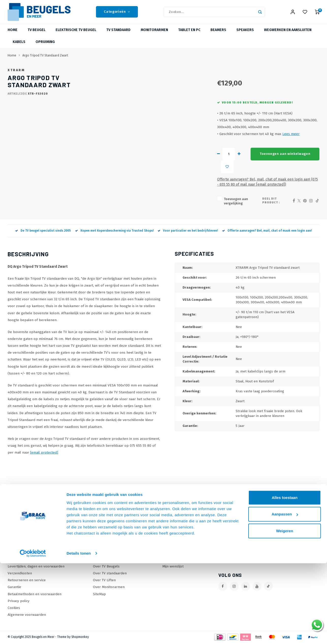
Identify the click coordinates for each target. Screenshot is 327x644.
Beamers (218, 34)
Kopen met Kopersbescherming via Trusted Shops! (114, 227)
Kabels (19, 46)
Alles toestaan (285, 539)
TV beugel (37, 34)
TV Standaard (118, 34)
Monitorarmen (154, 34)
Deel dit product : (272, 199)
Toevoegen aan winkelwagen (219, 172)
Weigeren (284, 572)
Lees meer (221, 152)
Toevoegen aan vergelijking (176, 199)
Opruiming (45, 46)
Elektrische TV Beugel (76, 34)
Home (13, 34)
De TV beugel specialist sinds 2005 (43, 227)
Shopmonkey (80, 633)
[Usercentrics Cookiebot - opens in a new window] (33, 595)
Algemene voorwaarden (27, 611)
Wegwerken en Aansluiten (288, 34)
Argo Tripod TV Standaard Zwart (45, 59)
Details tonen (79, 595)
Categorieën (117, 14)
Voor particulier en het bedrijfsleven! (188, 227)
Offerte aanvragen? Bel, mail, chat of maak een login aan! (267, 227)
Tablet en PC (189, 34)
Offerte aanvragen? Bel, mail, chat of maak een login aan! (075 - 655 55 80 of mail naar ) (233, 184)
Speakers (245, 34)
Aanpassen (285, 556)
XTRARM (156, 74)
